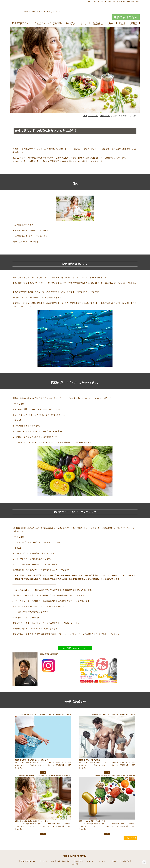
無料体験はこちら (126, 17)
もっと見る (132, 838)
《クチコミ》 (97, 23)
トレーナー (84, 23)
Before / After (70, 23)
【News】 (111, 23)
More (44, 773)
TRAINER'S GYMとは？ (21, 23)
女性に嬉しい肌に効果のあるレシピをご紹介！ (32, 821)
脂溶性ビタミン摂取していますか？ (92, 821)
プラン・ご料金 (39, 23)
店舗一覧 (122, 23)
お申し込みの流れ (55, 23)
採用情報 (134, 23)
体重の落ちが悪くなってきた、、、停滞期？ (31, 760)
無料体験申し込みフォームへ (75, 648)
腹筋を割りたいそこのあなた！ (90, 760)
